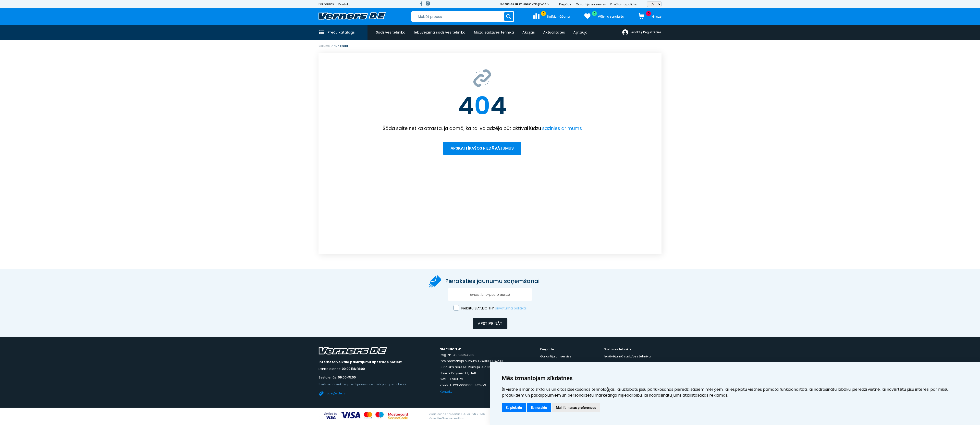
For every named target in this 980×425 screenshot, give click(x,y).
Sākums (324, 46)
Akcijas (529, 32)
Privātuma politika (624, 4)
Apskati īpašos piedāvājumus (482, 148)
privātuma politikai (511, 308)
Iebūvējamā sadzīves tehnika (440, 32)
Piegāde (565, 4)
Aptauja (580, 32)
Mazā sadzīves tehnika (494, 32)
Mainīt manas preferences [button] (576, 408)
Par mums (326, 4)
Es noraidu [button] (539, 408)
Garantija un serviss (591, 4)
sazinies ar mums (562, 128)
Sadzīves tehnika (391, 32)
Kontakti (344, 4)
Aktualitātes (554, 32)
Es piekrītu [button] (514, 408)
